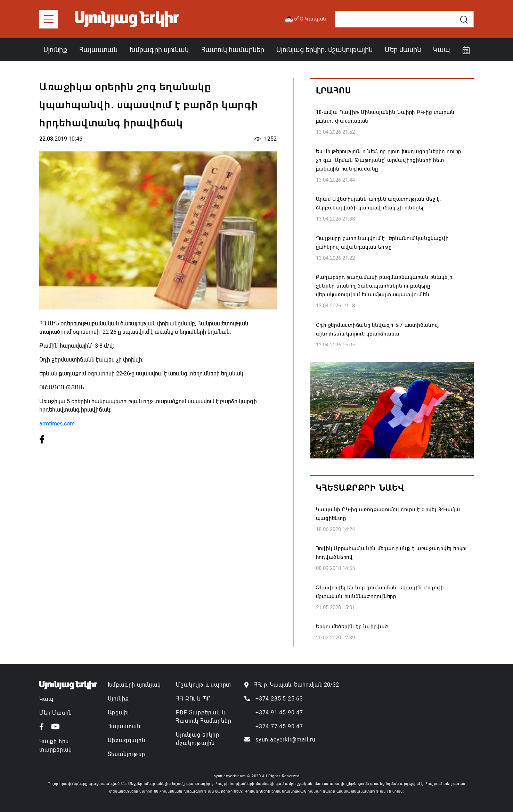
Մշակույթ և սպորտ (203, 685)
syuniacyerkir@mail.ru (286, 740)
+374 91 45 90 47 (279, 712)
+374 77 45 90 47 (279, 726)
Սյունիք (55, 50)
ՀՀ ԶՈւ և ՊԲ (193, 699)
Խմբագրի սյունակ (159, 50)
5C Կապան (305, 19)
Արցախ (118, 712)
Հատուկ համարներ (233, 50)
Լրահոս (333, 91)
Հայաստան (98, 50)
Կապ (442, 50)
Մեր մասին (403, 50)
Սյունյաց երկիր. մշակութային (324, 50)
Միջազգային (127, 740)
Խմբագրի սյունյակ (134, 685)
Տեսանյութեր (127, 754)
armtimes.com (57, 424)
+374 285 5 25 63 (279, 699)
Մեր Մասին (56, 713)
